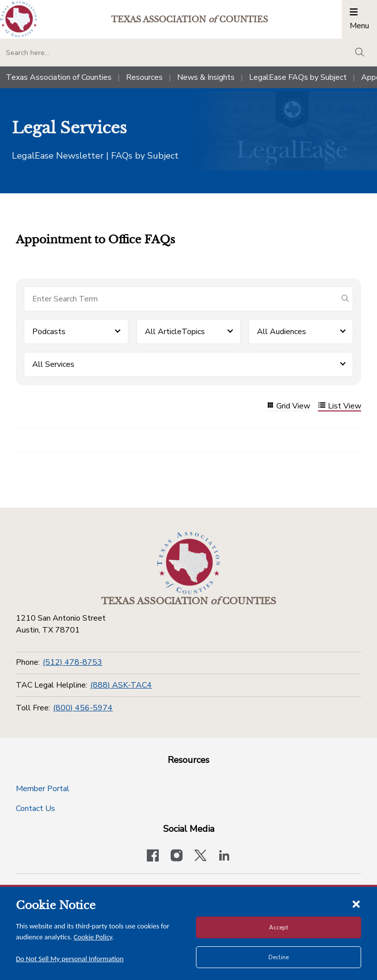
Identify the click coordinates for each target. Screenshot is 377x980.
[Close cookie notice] (356, 904)
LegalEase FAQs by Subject (298, 77)
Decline (279, 957)
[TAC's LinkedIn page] (224, 857)
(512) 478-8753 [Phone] (72, 662)
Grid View (288, 406)
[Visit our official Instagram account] (177, 857)
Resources (144, 77)
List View (340, 406)
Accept (279, 927)
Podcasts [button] (49, 332)
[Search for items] (181, 299)
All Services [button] (53, 364)
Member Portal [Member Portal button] (43, 789)
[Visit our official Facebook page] (153, 857)
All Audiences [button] (282, 332)
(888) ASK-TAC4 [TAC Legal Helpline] (121, 685)
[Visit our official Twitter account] (200, 857)
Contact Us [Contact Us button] (35, 808)
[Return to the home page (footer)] (188, 563)
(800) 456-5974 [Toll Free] (83, 708)
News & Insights (206, 77)
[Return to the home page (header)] (19, 19)
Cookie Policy (93, 937)
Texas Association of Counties (59, 77)
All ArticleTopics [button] (175, 332)
